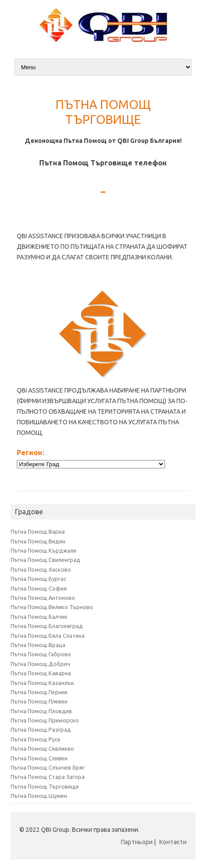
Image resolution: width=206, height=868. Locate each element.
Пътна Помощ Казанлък (42, 683)
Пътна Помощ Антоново (43, 598)
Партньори (137, 842)
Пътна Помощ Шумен (39, 796)
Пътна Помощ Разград (41, 730)
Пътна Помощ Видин (38, 541)
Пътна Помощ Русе (36, 739)
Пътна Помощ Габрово (41, 654)
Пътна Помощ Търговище (45, 786)
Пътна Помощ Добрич (40, 664)
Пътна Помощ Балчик (39, 617)
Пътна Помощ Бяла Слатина (48, 636)
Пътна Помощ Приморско (45, 720)
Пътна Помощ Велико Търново (52, 607)
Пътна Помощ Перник (39, 692)
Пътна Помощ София (39, 588)
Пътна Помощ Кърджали (43, 550)
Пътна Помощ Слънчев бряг (48, 767)
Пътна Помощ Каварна (41, 673)
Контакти (173, 842)
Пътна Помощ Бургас (38, 579)
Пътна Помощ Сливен (39, 758)
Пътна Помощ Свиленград (45, 560)
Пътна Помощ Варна (38, 531)
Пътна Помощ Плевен (39, 701)
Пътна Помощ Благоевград (47, 626)
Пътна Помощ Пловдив (41, 711)
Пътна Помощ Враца (38, 645)
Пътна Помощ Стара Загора (48, 777)
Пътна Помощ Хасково (41, 569)
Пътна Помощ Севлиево (42, 748)
